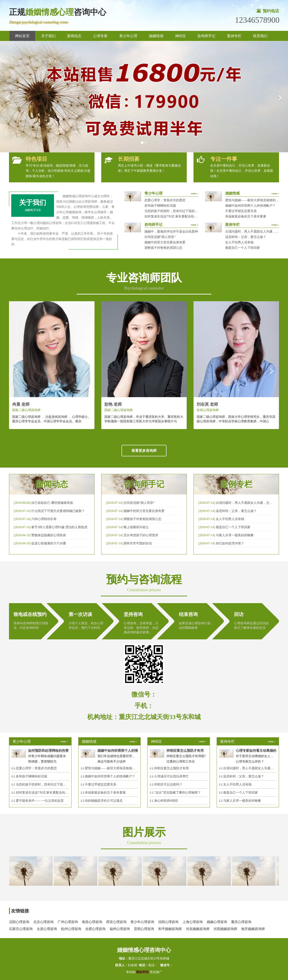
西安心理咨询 (116, 922)
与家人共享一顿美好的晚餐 (235, 535)
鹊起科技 (143, 972)
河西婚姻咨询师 (225, 929)
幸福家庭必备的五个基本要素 (246, 216)
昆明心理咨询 (144, 929)
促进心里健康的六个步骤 (49, 543)
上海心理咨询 (193, 922)
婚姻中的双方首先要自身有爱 (165, 242)
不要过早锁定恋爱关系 (241, 211)
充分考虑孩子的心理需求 (141, 535)
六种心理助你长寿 (44, 519)
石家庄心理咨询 (21, 929)
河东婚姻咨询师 (198, 929)
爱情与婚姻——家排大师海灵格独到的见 (113, 768)
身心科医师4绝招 (168, 801)
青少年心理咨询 (142, 922)
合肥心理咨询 (95, 929)
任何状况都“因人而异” (160, 237)
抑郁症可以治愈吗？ (168, 784)
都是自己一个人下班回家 (243, 248)
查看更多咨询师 (144, 451)
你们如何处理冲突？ (230, 543)
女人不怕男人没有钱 (239, 242)
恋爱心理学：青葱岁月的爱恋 (165, 200)
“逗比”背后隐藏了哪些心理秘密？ (178, 793)
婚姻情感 (156, 36)
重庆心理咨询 (241, 922)
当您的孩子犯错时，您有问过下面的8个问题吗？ (178, 211)
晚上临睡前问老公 (136, 527)
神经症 (180, 36)
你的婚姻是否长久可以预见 (104, 801)
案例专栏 (234, 36)
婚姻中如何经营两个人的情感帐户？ (250, 206)
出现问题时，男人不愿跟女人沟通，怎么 (252, 768)
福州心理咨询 (120, 929)
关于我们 (48, 36)
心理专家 (100, 36)
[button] (7, 97)
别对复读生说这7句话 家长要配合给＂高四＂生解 (179, 216)
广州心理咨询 (68, 922)
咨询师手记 (206, 36)
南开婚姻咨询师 (253, 929)
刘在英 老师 (207, 404)
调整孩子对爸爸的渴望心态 (163, 248)
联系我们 (260, 36)
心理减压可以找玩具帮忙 (171, 776)
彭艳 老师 (113, 404)
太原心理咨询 (47, 929)
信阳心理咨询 (168, 922)
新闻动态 (74, 36)
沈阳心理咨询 (19, 922)
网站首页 (22, 36)
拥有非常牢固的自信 (138, 543)
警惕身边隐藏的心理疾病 (49, 535)
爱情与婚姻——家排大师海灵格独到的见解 (255, 200)
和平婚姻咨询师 (170, 929)
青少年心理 (128, 36)
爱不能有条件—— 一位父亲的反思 (40, 801)
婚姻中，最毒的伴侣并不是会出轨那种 (171, 232)
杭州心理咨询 (71, 929)
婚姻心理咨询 (217, 922)
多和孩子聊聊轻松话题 (160, 206)
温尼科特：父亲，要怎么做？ (246, 237)
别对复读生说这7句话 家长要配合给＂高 (44, 793)
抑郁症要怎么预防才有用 (171, 768)
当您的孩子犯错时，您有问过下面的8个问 (45, 784)
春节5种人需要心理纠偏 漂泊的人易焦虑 (59, 527)
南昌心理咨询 (92, 922)
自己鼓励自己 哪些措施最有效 (52, 503)
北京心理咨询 (43, 922)
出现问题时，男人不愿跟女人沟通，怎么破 (246, 503)
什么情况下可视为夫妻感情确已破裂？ (58, 511)
